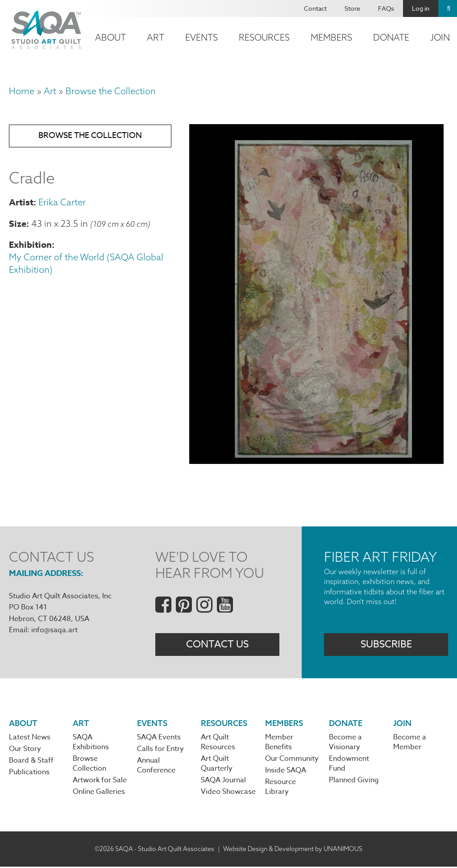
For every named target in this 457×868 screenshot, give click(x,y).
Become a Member (410, 743)
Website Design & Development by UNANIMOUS (293, 850)
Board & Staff (31, 762)
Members (331, 37)
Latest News (30, 738)
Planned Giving (354, 781)
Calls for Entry (160, 750)
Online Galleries (99, 793)
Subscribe (386, 645)
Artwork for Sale (100, 781)
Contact (315, 8)
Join (402, 724)
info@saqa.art (54, 630)
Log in (421, 8)
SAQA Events (159, 738)
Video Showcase (228, 793)
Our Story (25, 750)
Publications (29, 773)
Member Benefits (279, 743)
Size (18, 224)
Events (201, 37)
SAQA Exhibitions (91, 743)
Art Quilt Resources (218, 743)
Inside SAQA (286, 772)
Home (22, 91)
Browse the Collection (111, 91)
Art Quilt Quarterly (217, 764)
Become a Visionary (345, 743)
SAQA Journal (223, 781)
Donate (391, 37)
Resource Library (280, 788)
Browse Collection (89, 764)
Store (352, 8)
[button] (316, 460)
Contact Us (217, 645)
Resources (264, 37)
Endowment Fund (349, 764)
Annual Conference (156, 767)
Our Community (292, 759)
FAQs (386, 8)
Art (156, 37)
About (110, 37)
